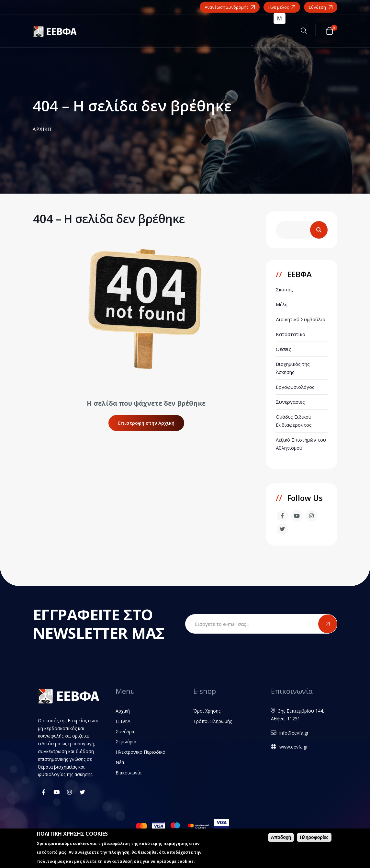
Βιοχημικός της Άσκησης (293, 368)
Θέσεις (284, 349)
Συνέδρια (126, 732)
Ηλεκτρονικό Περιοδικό (140, 752)
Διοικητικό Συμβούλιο (301, 319)
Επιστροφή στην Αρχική (146, 423)
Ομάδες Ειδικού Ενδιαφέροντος (294, 421)
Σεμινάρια (126, 742)
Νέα (120, 762)
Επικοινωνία (129, 773)
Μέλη (282, 304)
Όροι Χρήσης (207, 711)
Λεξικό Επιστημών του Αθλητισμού (301, 444)
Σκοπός (284, 289)
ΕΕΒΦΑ (123, 721)
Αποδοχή (281, 837)
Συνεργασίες (290, 402)
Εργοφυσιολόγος (295, 387)
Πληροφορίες (314, 837)
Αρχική (123, 711)
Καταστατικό (291, 334)
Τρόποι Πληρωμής (213, 721)
